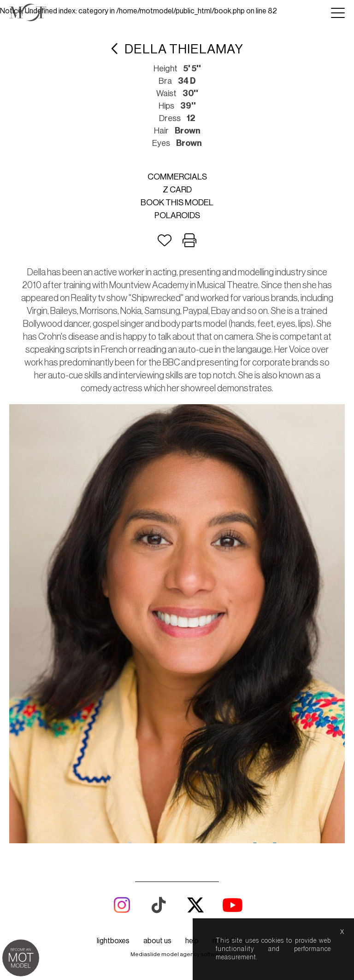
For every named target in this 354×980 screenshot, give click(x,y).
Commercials (177, 177)
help (192, 941)
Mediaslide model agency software (177, 954)
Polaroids (177, 215)
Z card (177, 190)
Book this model (177, 203)
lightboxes (113, 941)
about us (157, 941)
